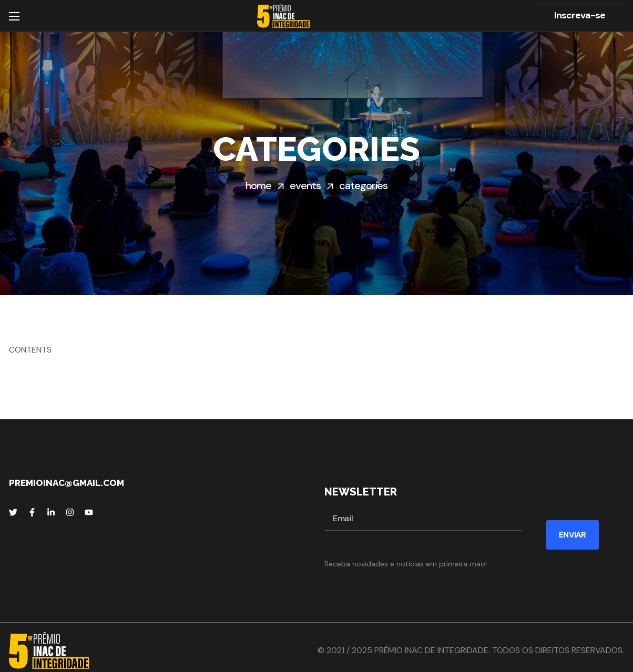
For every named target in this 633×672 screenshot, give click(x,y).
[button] (580, 16)
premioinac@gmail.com (67, 483)
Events (305, 185)
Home (258, 185)
